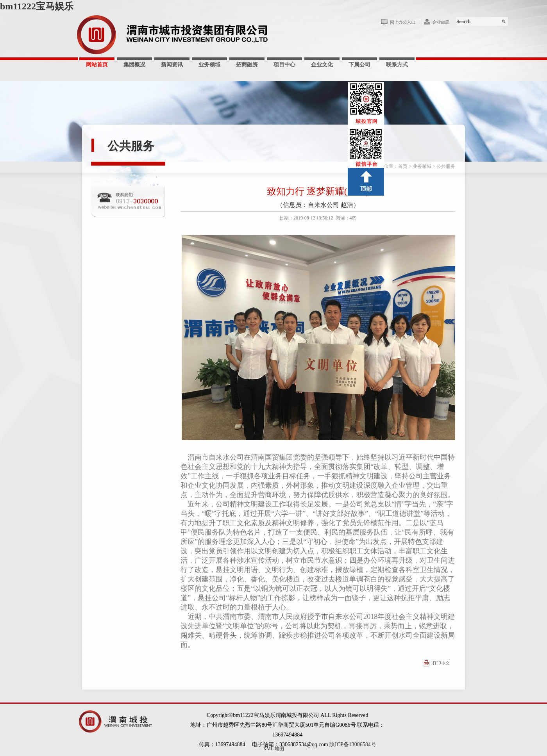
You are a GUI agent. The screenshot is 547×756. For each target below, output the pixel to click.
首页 (403, 166)
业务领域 (209, 65)
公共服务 (131, 146)
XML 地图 (273, 749)
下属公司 (359, 65)
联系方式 (397, 65)
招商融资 (247, 65)
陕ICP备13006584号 (353, 744)
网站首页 (97, 65)
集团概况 (134, 65)
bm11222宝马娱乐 (37, 6)
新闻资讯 (172, 65)
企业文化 (322, 65)
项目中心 (284, 65)
